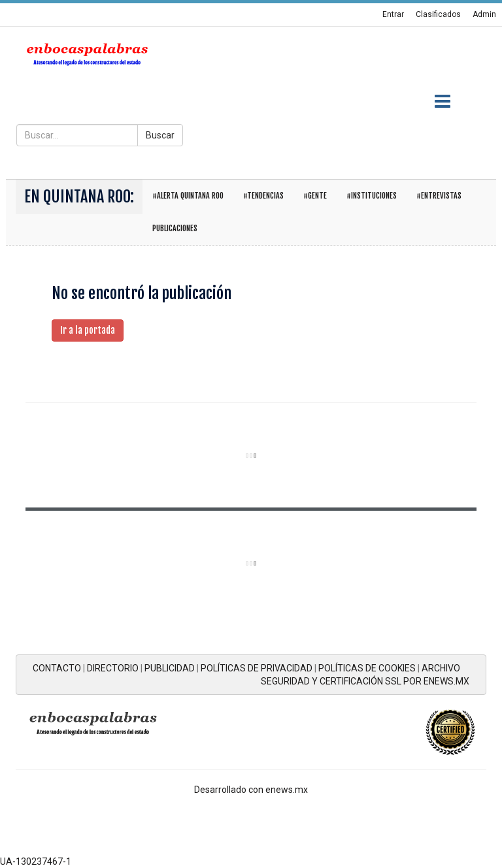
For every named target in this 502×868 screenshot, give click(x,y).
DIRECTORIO (113, 668)
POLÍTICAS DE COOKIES (367, 668)
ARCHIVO (441, 668)
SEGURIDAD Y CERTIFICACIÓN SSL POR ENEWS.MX (365, 681)
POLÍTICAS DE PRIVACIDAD (257, 668)
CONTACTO (57, 668)
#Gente (315, 196)
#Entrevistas (439, 196)
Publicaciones (175, 228)
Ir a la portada (88, 330)
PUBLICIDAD (170, 668)
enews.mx (287, 790)
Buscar (160, 135)
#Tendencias (263, 196)
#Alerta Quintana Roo (188, 196)
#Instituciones (372, 196)
